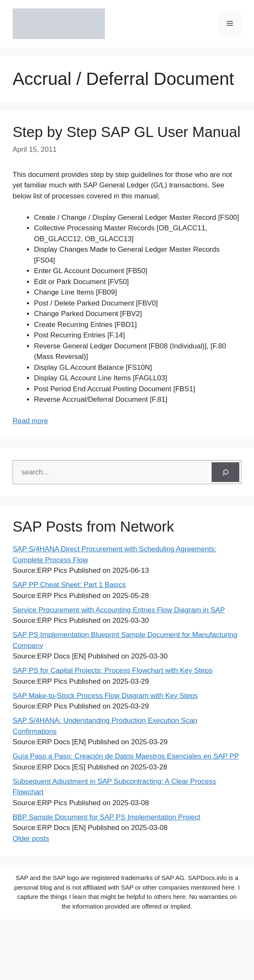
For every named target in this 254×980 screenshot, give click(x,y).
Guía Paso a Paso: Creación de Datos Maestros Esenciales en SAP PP (126, 756)
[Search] (225, 472)
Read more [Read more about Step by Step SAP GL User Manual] (30, 421)
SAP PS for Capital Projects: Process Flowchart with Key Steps (113, 670)
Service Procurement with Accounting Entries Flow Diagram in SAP (119, 610)
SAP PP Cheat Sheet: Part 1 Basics (69, 585)
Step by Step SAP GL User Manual (127, 132)
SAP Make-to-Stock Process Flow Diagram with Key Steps (105, 696)
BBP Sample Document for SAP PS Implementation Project (106, 817)
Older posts (31, 839)
